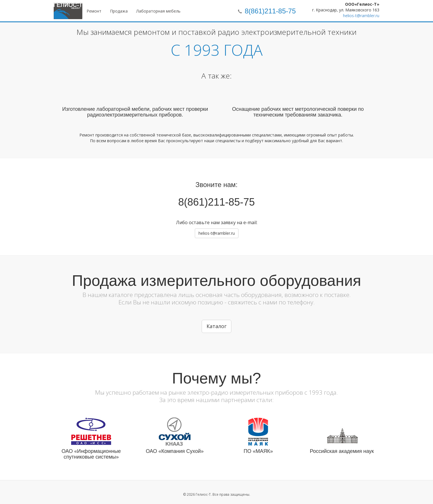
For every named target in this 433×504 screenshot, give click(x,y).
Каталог (216, 326)
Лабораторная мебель (158, 11)
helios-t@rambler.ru (361, 16)
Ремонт (94, 11)
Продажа (119, 11)
